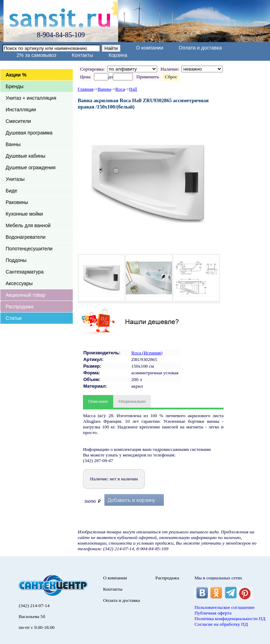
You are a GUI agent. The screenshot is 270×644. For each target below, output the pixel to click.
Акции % (16, 75)
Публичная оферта (213, 613)
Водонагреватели (25, 237)
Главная (86, 89)
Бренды (15, 86)
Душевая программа (29, 133)
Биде (11, 191)
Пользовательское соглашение (224, 607)
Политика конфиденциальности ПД (230, 619)
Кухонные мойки (24, 214)
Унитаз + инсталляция (31, 98)
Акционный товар (25, 295)
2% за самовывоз (36, 55)
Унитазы (15, 179)
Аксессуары (19, 283)
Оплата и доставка (200, 48)
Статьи (14, 318)
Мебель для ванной (28, 225)
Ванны (13, 144)
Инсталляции (21, 110)
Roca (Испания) (147, 353)
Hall (133, 89)
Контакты (82, 55)
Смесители (18, 121)
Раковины (17, 202)
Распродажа (20, 307)
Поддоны (16, 260)
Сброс (171, 77)
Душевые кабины (25, 156)
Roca (120, 89)
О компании (150, 48)
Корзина (118, 55)
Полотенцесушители (29, 249)
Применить (147, 77)
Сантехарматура (25, 272)
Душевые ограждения (31, 167)
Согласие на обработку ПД (221, 624)
